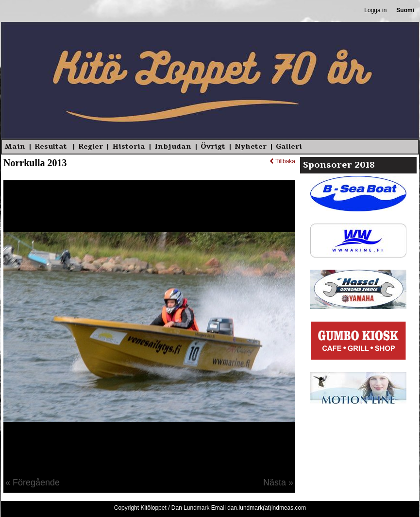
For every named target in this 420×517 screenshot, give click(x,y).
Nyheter (251, 146)
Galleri (289, 146)
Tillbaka (282, 161)
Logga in (375, 10)
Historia (129, 146)
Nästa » (278, 483)
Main (15, 146)
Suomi (405, 10)
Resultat (52, 146)
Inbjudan (173, 146)
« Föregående (33, 483)
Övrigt (213, 146)
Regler (91, 146)
